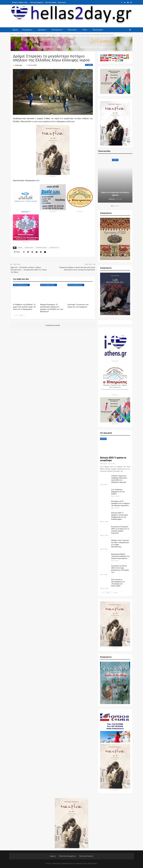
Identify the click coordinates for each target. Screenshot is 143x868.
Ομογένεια (42, 30)
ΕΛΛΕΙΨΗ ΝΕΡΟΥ (29, 248)
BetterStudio (93, 864)
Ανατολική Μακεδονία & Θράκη (22, 285)
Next (22, 315)
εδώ (38, 180)
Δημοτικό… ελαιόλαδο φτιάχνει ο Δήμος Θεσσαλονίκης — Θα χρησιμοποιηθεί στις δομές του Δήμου (29, 270)
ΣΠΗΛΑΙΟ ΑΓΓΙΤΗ (54, 248)
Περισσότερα (98, 30)
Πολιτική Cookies (51, 2)
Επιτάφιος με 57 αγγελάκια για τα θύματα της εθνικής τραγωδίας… (120, 503)
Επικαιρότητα (57, 30)
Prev (16, 315)
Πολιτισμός (72, 30)
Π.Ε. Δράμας (89, 65)
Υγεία (85, 30)
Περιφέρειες (27, 30)
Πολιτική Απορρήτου (37, 2)
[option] (115, 180)
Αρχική (15, 30)
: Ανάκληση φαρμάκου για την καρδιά (118, 492)
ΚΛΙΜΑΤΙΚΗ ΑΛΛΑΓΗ (41, 248)
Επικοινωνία (62, 2)
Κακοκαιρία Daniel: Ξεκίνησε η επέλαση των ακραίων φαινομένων (120, 556)
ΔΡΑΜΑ (20, 248)
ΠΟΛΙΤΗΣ (115, 160)
